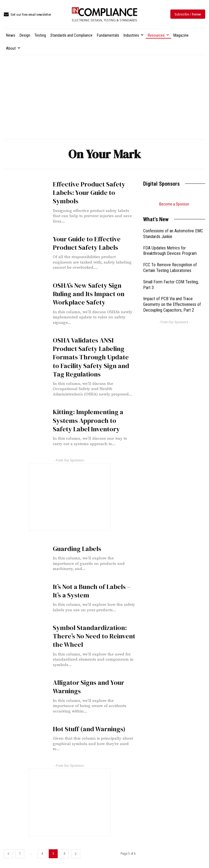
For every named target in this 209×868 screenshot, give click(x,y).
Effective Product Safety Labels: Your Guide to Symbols (89, 193)
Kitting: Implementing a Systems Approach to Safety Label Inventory (88, 420)
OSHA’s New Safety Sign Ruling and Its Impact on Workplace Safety (89, 294)
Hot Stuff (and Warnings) (89, 729)
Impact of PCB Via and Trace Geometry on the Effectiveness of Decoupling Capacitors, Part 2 (172, 304)
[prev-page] (8, 854)
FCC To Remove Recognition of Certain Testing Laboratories (170, 268)
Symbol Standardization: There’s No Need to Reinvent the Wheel (94, 636)
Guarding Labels (77, 549)
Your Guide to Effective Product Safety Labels (87, 243)
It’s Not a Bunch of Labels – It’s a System (92, 591)
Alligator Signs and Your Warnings (88, 687)
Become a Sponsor (174, 204)
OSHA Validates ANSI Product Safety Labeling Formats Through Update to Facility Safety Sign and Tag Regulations (91, 357)
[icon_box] (27, 15)
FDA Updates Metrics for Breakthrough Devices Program (170, 251)
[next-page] (76, 854)
